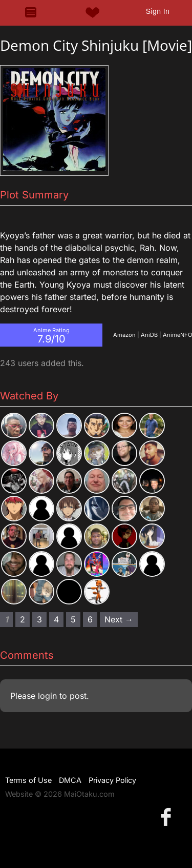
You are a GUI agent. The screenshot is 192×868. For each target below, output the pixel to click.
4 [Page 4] (56, 619)
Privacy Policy (112, 780)
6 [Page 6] (90, 619)
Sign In (158, 11)
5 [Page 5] (73, 619)
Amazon (124, 335)
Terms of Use (28, 780)
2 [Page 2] (23, 619)
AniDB (149, 335)
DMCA (70, 780)
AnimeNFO (177, 335)
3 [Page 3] (39, 619)
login (47, 696)
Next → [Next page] (119, 619)
